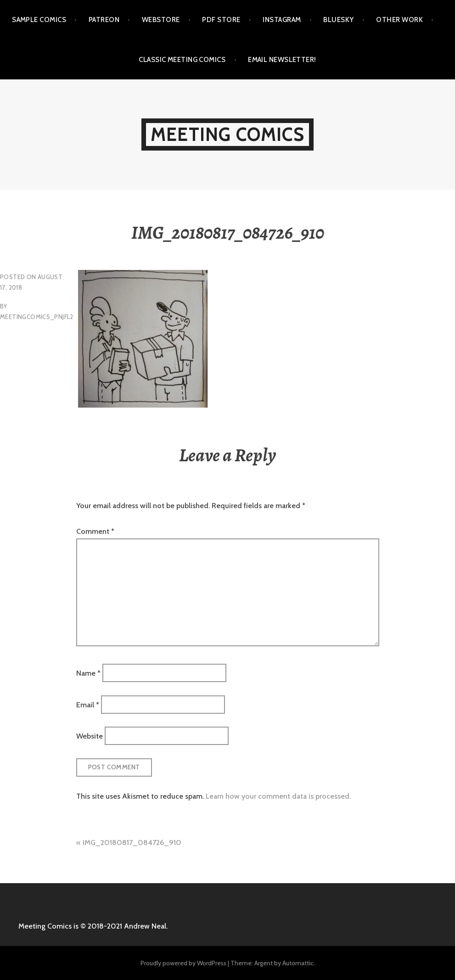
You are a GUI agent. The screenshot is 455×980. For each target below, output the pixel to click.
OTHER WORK (399, 20)
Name (88, 673)
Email (88, 704)
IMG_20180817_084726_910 (132, 843)
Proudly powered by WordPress (183, 963)
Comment (95, 531)
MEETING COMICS (227, 134)
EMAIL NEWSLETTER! (282, 60)
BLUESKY (338, 20)
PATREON (104, 20)
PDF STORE (221, 20)
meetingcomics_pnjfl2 (37, 317)
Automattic (298, 963)
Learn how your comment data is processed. (278, 796)
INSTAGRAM (282, 20)
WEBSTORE (161, 20)
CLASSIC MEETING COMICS (182, 60)
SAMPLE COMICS (39, 20)
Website (90, 736)
